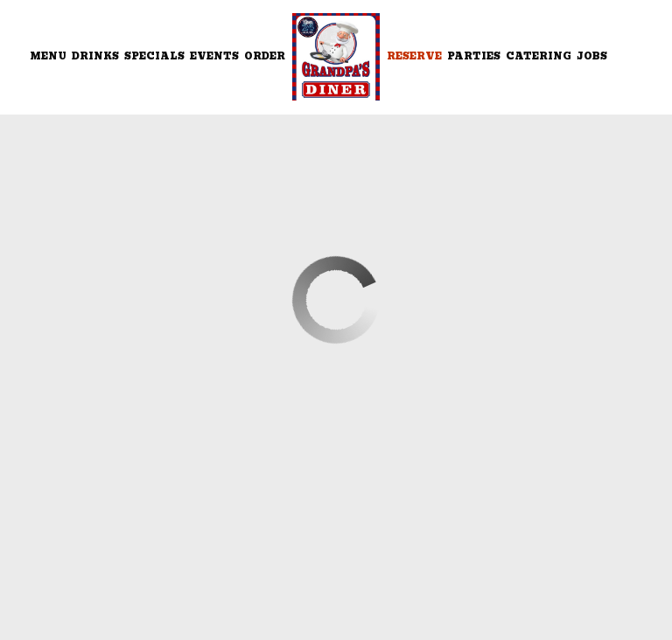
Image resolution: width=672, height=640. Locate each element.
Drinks (95, 56)
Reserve (414, 56)
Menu (48, 56)
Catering (539, 56)
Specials (154, 56)
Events (214, 56)
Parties (474, 56)
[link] (336, 57)
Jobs (592, 56)
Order (265, 56)
